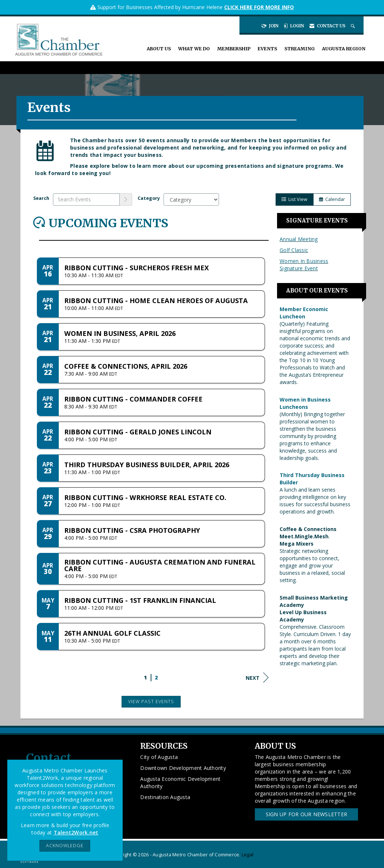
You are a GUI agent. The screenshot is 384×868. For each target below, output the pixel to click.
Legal (247, 855)
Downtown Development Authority (183, 768)
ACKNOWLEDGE (65, 846)
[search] (126, 199)
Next (257, 678)
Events (267, 49)
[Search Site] (354, 26)
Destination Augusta (165, 797)
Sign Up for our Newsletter (307, 814)
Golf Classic (294, 250)
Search (41, 198)
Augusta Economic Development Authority (180, 782)
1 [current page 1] (145, 677)
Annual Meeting (299, 239)
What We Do (194, 49)
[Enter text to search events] (86, 199)
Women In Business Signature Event (304, 265)
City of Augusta (159, 757)
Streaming (299, 49)
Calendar (332, 199)
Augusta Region (344, 49)
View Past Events (151, 702)
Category (149, 198)
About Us (159, 49)
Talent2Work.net (76, 832)
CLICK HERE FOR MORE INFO (259, 7)
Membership (234, 49)
